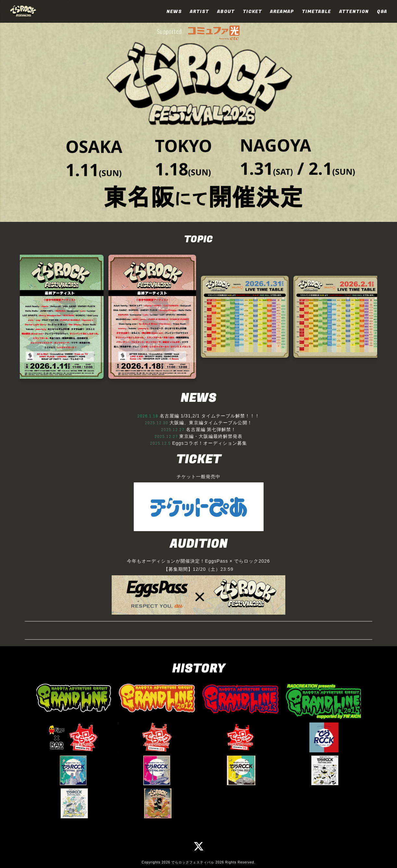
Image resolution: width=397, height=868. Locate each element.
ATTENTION (354, 12)
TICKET (252, 12)
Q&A (382, 12)
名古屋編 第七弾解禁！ (211, 429)
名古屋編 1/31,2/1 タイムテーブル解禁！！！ (210, 416)
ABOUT (226, 12)
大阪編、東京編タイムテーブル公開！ (211, 423)
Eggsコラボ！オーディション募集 (210, 443)
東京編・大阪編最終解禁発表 (211, 436)
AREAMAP (282, 12)
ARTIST (199, 12)
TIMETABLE (316, 12)
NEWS (174, 12)
